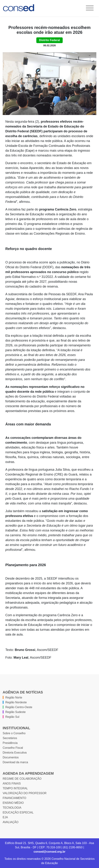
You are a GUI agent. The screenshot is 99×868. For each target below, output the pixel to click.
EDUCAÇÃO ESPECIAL (18, 812)
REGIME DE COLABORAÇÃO (22, 779)
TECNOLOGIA (12, 808)
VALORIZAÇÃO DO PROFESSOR (25, 793)
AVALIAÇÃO (11, 822)
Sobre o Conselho (14, 733)
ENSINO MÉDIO (13, 803)
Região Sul (12, 717)
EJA (5, 817)
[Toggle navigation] (90, 8)
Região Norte (14, 697)
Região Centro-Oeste (19, 707)
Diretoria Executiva (15, 753)
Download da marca (15, 762)
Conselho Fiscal (13, 748)
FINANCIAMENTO (14, 798)
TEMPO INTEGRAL (15, 788)
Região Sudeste (15, 712)
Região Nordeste (16, 702)
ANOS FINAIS (12, 784)
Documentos (11, 757)
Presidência (10, 743)
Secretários (10, 738)
